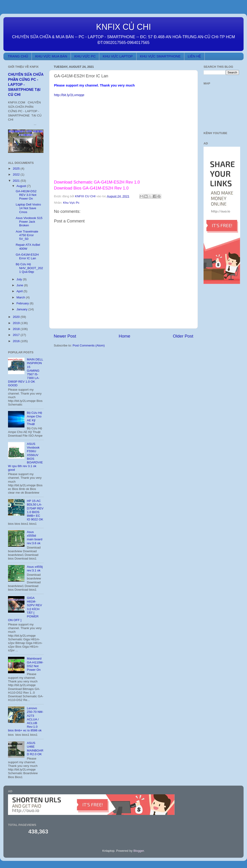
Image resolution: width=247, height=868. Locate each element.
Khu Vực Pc (71, 203)
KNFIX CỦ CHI (123, 27)
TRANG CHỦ (18, 56)
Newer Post (65, 336)
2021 (17, 181)
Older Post (183, 336)
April (20, 291)
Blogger (139, 851)
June (20, 285)
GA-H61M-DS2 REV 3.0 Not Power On (26, 195)
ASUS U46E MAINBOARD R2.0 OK (35, 749)
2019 (17, 323)
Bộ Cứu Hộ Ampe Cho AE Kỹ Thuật (34, 418)
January (22, 309)
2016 (17, 341)
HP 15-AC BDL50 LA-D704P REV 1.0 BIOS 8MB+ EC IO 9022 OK (35, 510)
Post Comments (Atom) (89, 345)
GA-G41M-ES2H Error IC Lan (27, 256)
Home (124, 336)
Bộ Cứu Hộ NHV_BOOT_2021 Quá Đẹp (29, 268)
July (20, 279)
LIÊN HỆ (194, 56)
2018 (17, 329)
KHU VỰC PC (85, 56)
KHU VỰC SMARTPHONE (160, 56)
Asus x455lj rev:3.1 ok (35, 569)
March (21, 297)
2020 (17, 317)
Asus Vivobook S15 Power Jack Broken (29, 222)
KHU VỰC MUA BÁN (51, 56)
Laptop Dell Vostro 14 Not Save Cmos (28, 208)
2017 (17, 335)
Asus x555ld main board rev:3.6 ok (35, 538)
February (23, 303)
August (22, 186)
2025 (17, 169)
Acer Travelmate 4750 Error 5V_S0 (27, 235)
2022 (17, 174)
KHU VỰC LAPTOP (118, 56)
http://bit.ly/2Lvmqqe (69, 95)
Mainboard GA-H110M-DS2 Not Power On (35, 664)
